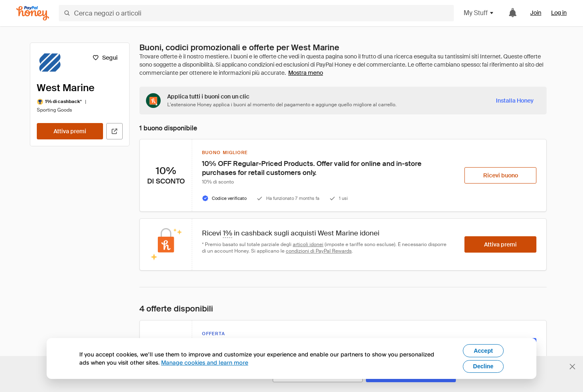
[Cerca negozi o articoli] (256, 13)
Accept (483, 351)
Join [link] (536, 13)
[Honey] (33, 13)
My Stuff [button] (479, 13)
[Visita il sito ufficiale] (114, 131)
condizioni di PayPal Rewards (319, 251)
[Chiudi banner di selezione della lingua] (572, 367)
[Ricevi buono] (500, 175)
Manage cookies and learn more (205, 362)
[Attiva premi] (70, 131)
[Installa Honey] (515, 101)
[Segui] (105, 58)
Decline (483, 366)
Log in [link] (559, 13)
